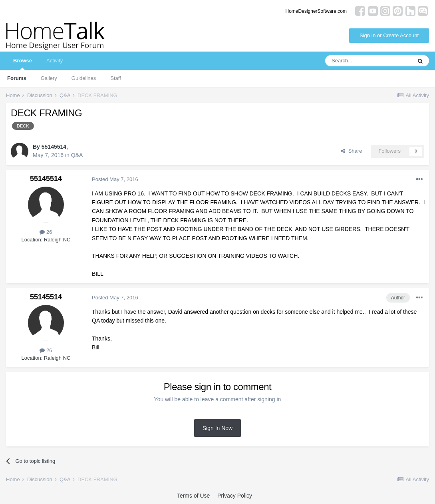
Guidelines (84, 78)
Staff (116, 78)
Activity (55, 61)
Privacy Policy (235, 496)
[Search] (368, 61)
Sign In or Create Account (389, 35)
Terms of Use (193, 496)
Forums (17, 78)
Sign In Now (217, 428)
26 (46, 232)
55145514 (54, 147)
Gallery (49, 78)
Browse (23, 64)
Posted (115, 179)
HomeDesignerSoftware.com (316, 11)
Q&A (77, 155)
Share (351, 151)
